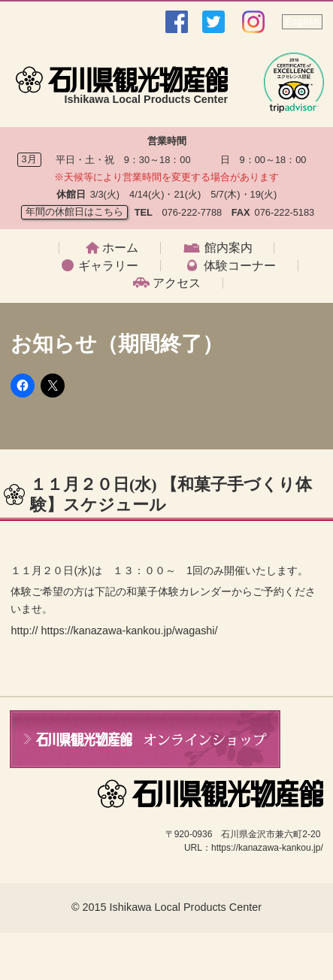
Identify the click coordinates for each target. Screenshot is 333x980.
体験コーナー (240, 266)
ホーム (120, 248)
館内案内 (229, 248)
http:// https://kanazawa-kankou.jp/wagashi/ (114, 631)
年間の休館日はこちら (74, 212)
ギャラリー (108, 266)
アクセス (177, 283)
